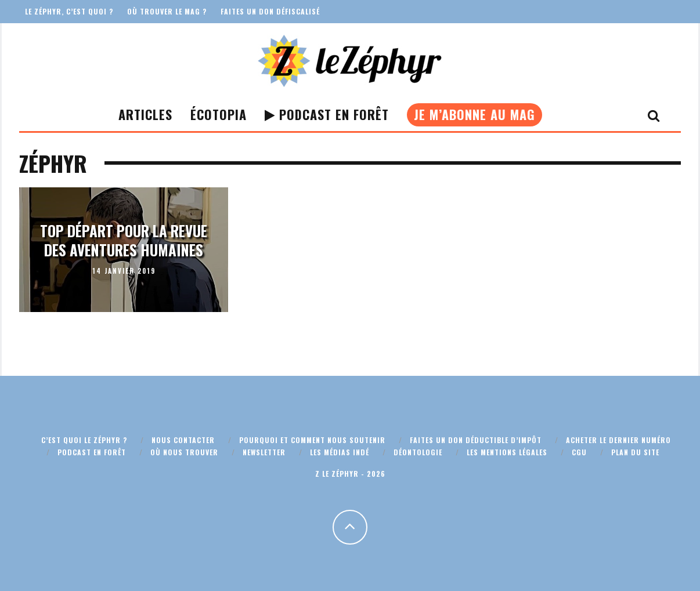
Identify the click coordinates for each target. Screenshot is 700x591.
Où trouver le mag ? (167, 11)
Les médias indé (340, 452)
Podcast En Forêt (327, 114)
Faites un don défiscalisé (270, 11)
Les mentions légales (507, 452)
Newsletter (264, 452)
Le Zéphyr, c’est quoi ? (69, 11)
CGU (579, 452)
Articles (145, 114)
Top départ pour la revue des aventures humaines (124, 240)
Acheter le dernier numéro (618, 440)
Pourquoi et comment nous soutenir (312, 440)
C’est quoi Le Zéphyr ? (84, 440)
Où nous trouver (184, 452)
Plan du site (635, 452)
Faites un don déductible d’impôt (476, 440)
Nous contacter (183, 440)
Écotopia (219, 114)
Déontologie (418, 452)
